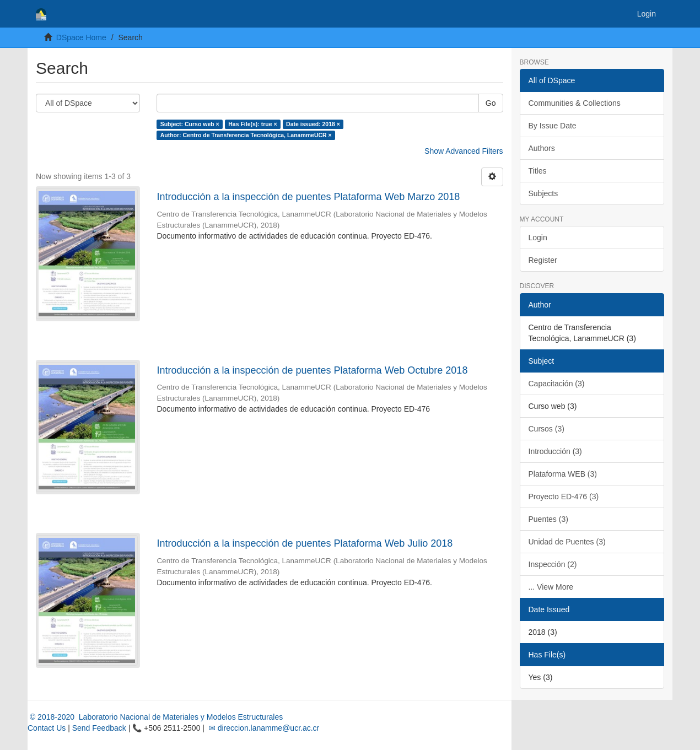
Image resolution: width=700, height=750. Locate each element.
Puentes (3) (548, 519)
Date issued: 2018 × (313, 124)
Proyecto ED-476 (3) (564, 497)
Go (491, 103)
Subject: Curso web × (190, 124)
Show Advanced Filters (464, 151)
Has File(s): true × (252, 124)
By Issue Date (553, 126)
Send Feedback (99, 728)
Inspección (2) (553, 564)
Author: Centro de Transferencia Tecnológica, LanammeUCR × (246, 135)
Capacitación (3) (557, 384)
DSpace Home (81, 37)
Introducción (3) (555, 451)
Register (543, 260)
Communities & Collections (575, 103)
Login (538, 238)
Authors (542, 148)
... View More (551, 587)
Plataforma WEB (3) (563, 474)
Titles (538, 171)
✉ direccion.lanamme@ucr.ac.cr (263, 728)
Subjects (543, 193)
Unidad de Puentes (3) (567, 542)
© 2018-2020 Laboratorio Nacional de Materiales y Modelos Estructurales (155, 717)
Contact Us (47, 728)
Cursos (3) (546, 429)
